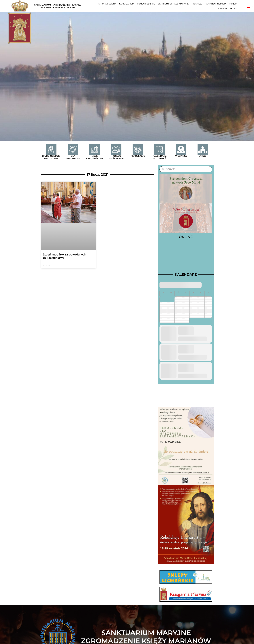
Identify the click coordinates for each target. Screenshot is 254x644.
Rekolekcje (138, 156)
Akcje (203, 156)
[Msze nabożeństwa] (95, 149)
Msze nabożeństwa (95, 157)
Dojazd (234, 8)
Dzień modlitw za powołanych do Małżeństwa (65, 256)
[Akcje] (203, 149)
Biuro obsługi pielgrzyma (51, 157)
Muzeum (234, 4)
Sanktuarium (127, 4)
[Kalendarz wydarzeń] (159, 149)
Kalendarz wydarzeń (160, 157)
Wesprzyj (181, 156)
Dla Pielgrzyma (73, 157)
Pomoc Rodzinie (146, 4)
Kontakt (222, 8)
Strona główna (107, 4)
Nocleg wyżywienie (116, 157)
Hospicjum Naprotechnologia (209, 4)
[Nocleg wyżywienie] (116, 149)
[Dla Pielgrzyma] (73, 149)
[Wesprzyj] (181, 149)
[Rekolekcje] (138, 149)
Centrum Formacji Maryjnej (174, 4)
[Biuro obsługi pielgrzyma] (51, 149)
